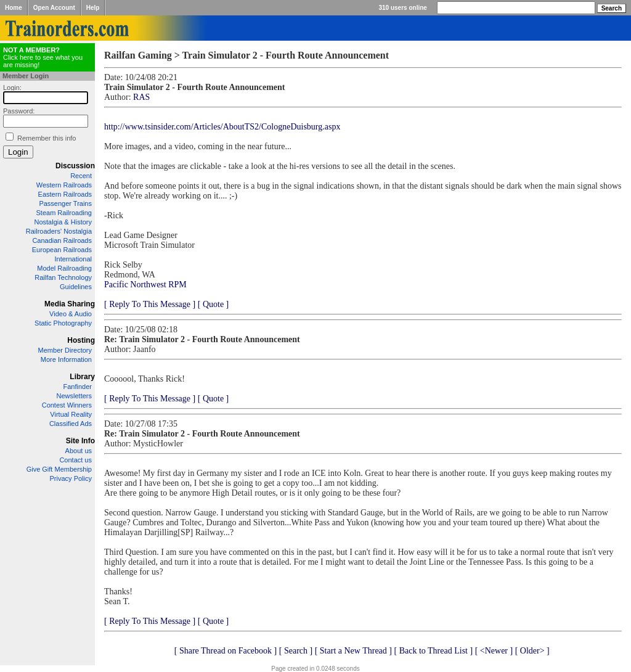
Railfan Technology (63, 277)
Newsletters (74, 396)
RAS (141, 97)
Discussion (75, 166)
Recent (81, 176)
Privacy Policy (71, 478)
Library (82, 377)
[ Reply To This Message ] (150, 304)
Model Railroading (64, 268)
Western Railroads (64, 185)
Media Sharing (70, 304)
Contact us (75, 460)
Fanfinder (78, 387)
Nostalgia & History (63, 222)
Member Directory (65, 350)
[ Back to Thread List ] (433, 651)
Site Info (80, 441)
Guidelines (76, 287)
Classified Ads (71, 424)
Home (14, 8)
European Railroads (62, 250)
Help (93, 8)
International (73, 259)
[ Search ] (296, 651)
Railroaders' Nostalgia (59, 231)
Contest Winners (67, 405)
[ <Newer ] (494, 651)
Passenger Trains (65, 203)
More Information (66, 359)
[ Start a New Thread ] (353, 651)
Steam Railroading (64, 213)
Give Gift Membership (59, 469)
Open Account (54, 8)
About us (79, 451)
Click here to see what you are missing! (43, 57)
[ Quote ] (214, 304)
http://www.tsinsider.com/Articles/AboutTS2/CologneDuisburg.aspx (222, 127)
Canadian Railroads (62, 240)
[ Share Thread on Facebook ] (226, 651)
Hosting (81, 340)
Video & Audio (71, 314)
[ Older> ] (532, 651)
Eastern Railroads (65, 194)
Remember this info (47, 138)
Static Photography (63, 323)
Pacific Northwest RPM (145, 285)
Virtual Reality (71, 414)
